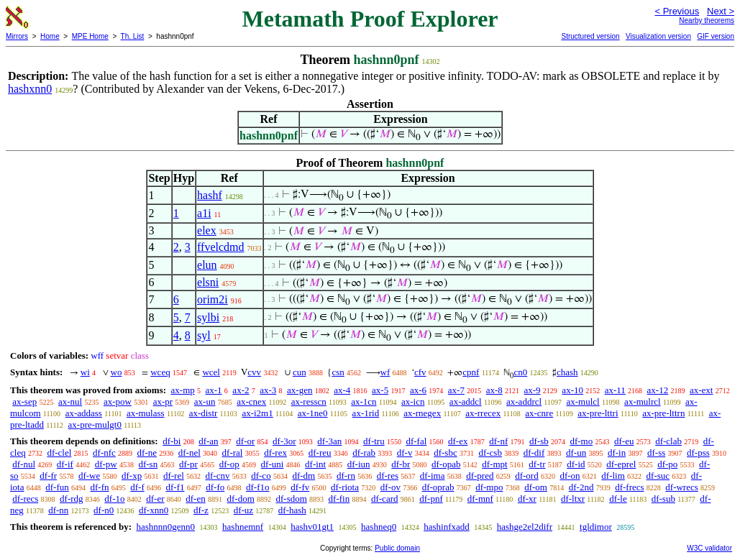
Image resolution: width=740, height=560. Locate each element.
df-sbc (446, 453)
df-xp (132, 476)
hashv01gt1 (312, 527)
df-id (576, 464)
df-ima (433, 476)
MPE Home (90, 36)
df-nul (24, 464)
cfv (420, 372)
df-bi (172, 441)
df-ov (390, 487)
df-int (315, 464)
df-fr (48, 476)
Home (50, 36)
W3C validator (709, 548)
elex (207, 230)
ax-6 (418, 390)
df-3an (329, 441)
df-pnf (431, 499)
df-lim (613, 476)
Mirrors (17, 36)
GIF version (716, 36)
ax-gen (300, 390)
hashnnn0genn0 (165, 527)
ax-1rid (366, 413)
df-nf (498, 441)
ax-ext (701, 390)
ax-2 (241, 390)
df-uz (243, 510)
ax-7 (456, 390)
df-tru (374, 441)
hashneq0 (379, 527)
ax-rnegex (422, 413)
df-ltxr (573, 499)
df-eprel (621, 464)
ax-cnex (251, 401)
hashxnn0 (30, 89)
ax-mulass (146, 413)
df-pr (188, 464)
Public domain (397, 548)
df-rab (364, 453)
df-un (576, 453)
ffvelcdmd (220, 247)
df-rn (346, 476)
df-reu (320, 453)
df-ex (458, 441)
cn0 (520, 372)
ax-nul (70, 401)
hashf (210, 195)
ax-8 (494, 390)
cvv (254, 372)
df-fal (416, 441)
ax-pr (163, 401)
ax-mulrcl (643, 401)
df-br (401, 464)
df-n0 (104, 510)
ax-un (205, 401)
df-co (261, 476)
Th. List (133, 36)
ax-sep (24, 401)
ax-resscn (309, 401)
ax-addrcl (524, 401)
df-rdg (72, 499)
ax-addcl (466, 401)
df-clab (668, 441)
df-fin (339, 499)
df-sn (148, 464)
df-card (385, 499)
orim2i (213, 299)
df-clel (59, 453)
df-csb (490, 453)
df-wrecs (681, 487)
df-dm (303, 476)
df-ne (147, 453)
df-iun (359, 464)
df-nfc (104, 453)
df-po (667, 464)
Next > (721, 11)
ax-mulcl (583, 401)
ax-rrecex (483, 413)
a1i (204, 213)
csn (338, 372)
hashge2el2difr (525, 527)
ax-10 (572, 390)
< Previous (677, 11)
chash (567, 372)
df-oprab (438, 487)
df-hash (292, 510)
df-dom (240, 499)
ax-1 (214, 390)
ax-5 (380, 390)
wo (117, 372)
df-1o (114, 499)
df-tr (537, 464)
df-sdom (292, 499)
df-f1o (258, 487)
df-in (617, 453)
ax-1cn (364, 401)
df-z (201, 510)
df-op (229, 464)
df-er (155, 499)
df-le (618, 499)
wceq (160, 372)
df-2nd (581, 487)
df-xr (527, 499)
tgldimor (596, 527)
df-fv (300, 487)
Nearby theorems (707, 20)
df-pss (698, 453)
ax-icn (413, 401)
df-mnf (480, 499)
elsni (208, 282)
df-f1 (175, 487)
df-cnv (218, 476)
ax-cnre (539, 413)
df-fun (57, 487)
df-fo (215, 487)
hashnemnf (243, 527)
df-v (405, 453)
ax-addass (84, 413)
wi (85, 372)
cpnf (471, 372)
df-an (208, 441)
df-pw (106, 464)
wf (385, 372)
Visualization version (658, 36)
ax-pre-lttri (598, 413)
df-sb (539, 441)
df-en (195, 499)
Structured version (590, 36)
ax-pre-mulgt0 (95, 424)
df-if (65, 464)
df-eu (624, 441)
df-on (570, 476)
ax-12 (658, 390)
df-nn (58, 510)
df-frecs (629, 487)
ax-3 (268, 390)
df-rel (174, 476)
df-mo (581, 441)
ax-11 (615, 390)
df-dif (534, 453)
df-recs (25, 499)
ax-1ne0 (313, 413)
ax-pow (118, 401)
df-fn (100, 487)
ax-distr (204, 413)
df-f (137, 487)
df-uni (273, 464)
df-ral (233, 453)
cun (300, 372)
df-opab (446, 464)
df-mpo (489, 487)
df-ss (656, 453)
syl (204, 335)
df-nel (189, 453)
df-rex (275, 453)
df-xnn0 (154, 510)
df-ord (527, 476)
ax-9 (533, 390)
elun (207, 265)
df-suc (658, 476)
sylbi (208, 317)
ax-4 (342, 390)
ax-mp (183, 390)
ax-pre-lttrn (663, 413)
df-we (89, 476)
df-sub (663, 499)
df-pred (480, 476)
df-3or (284, 441)
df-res (388, 476)
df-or (245, 441)
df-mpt (494, 464)
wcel (211, 372)
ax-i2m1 (257, 413)
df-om (536, 487)
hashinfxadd (447, 527)
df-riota (345, 487)
